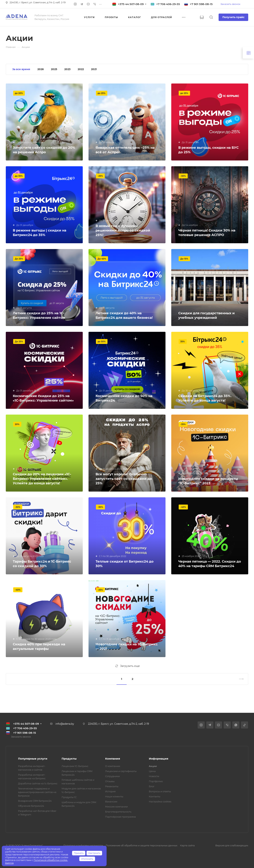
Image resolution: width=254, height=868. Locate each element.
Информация (159, 759)
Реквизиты (112, 786)
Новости (154, 776)
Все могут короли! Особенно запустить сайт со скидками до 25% (124, 479)
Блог (152, 786)
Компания (113, 759)
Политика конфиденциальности (83, 845)
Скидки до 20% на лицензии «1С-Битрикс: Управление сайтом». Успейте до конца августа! (42, 479)
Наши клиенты (114, 796)
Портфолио (156, 781)
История (110, 791)
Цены (152, 771)
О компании (113, 766)
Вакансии (111, 801)
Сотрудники (112, 776)
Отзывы (110, 781)
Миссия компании (116, 807)
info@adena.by (65, 724)
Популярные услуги (33, 759)
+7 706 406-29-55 (168, 4)
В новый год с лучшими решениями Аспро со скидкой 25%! (123, 230)
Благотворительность (118, 812)
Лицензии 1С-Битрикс (75, 766)
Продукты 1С (69, 797)
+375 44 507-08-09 (131, 4)
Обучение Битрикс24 (31, 806)
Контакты (155, 796)
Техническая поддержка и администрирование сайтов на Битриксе (37, 792)
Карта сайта (187, 845)
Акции (153, 766)
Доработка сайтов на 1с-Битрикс (38, 783)
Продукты (69, 759)
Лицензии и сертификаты (121, 771)
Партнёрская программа (120, 817)
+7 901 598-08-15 (201, 4)
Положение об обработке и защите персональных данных (142, 845)
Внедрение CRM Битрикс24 (35, 801)
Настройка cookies (160, 801)
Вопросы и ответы (160, 791)
